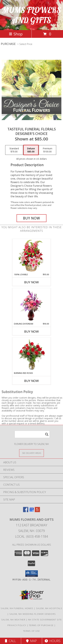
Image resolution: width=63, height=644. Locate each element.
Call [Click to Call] (10, 641)
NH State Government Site (45, 620)
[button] (32, 574)
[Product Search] (32, 434)
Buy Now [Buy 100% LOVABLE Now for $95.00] (31, 282)
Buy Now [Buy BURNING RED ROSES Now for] (31, 381)
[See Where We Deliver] (31, 453)
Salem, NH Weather (13, 620)
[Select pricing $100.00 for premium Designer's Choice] (47, 150)
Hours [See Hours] (53, 641)
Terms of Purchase (41, 625)
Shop (16, 34)
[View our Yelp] (37, 511)
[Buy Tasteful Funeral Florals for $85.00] (31, 218)
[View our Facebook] (26, 511)
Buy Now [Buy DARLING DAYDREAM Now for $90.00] (31, 331)
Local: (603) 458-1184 (31, 536)
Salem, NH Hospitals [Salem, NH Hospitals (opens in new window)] (49, 608)
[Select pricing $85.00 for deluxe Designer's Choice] (31, 150)
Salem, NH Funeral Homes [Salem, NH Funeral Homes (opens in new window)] (17, 608)
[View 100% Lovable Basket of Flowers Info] (32, 256)
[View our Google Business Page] (31, 511)
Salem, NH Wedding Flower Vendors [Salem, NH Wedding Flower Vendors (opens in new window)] (33, 614)
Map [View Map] (31, 641)
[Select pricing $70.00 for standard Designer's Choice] (14, 150)
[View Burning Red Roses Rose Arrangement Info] (32, 355)
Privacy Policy (17, 625)
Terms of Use (31, 631)
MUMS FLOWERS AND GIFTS (31, 15)
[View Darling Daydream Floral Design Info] (32, 305)
